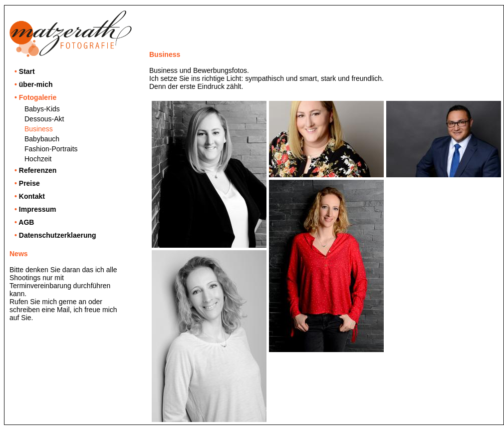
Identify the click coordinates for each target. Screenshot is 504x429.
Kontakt (30, 196)
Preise (27, 183)
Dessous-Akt (44, 119)
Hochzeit (38, 159)
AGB (24, 222)
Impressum (35, 209)
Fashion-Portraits (51, 149)
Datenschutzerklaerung (55, 235)
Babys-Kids (42, 109)
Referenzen (35, 170)
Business (39, 129)
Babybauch (42, 139)
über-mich (33, 84)
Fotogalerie (35, 97)
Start (25, 71)
